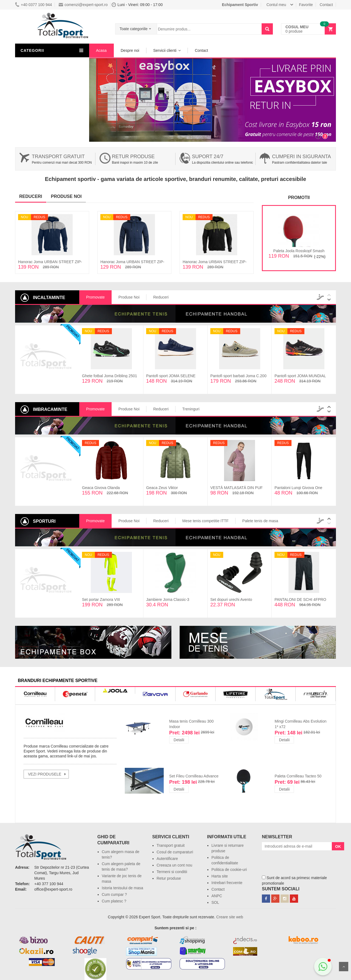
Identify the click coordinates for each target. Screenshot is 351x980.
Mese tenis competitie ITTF (206, 521)
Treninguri (191, 409)
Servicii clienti (165, 50)
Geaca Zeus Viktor (162, 488)
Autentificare (167, 859)
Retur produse (133, 157)
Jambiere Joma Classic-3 (168, 600)
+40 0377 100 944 (33, 5)
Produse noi (66, 196)
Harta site (220, 876)
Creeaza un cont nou (174, 865)
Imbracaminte (36, 63)
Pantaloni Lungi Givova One (298, 488)
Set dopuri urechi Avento (231, 600)
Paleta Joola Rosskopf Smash (299, 251)
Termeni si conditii (172, 872)
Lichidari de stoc (39, 83)
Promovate (95, 297)
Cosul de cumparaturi (175, 852)
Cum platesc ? (114, 901)
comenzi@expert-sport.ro (83, 5)
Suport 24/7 (208, 157)
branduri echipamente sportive (58, 681)
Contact (326, 5)
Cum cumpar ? (114, 894)
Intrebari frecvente (227, 883)
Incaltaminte (35, 73)
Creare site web (230, 917)
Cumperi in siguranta (302, 157)
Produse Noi (129, 297)
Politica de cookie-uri (229, 870)
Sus (344, 967)
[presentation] (304, 861)
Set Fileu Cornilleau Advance (194, 776)
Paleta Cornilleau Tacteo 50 (298, 776)
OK (338, 847)
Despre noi (130, 50)
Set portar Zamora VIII (101, 600)
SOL (215, 902)
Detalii (179, 740)
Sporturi (32, 103)
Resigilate (33, 93)
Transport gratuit (58, 157)
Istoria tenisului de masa (122, 888)
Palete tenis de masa (260, 521)
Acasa (101, 50)
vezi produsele (45, 774)
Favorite (306, 5)
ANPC (217, 896)
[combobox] (136, 27)
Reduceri (31, 196)
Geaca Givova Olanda (101, 488)
